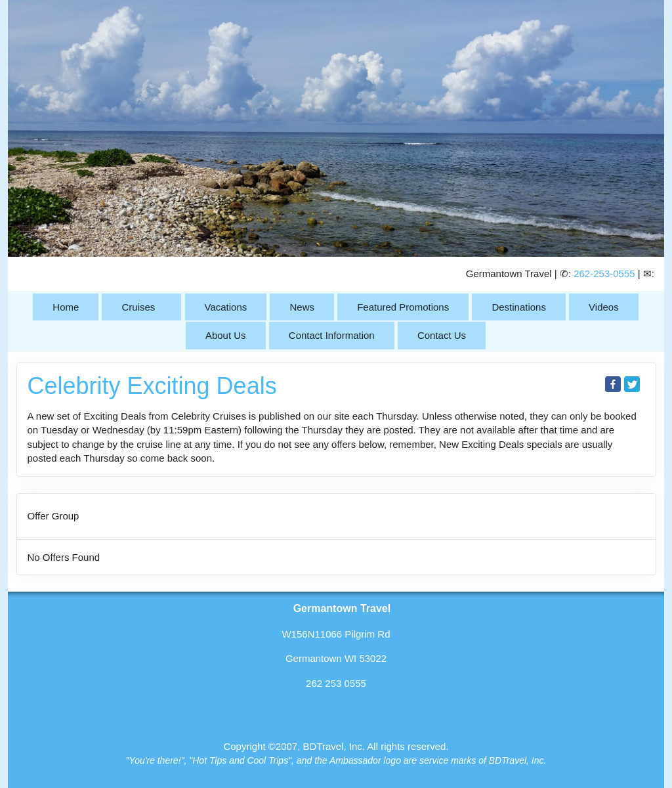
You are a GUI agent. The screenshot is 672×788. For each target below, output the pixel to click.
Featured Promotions (403, 307)
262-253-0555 (604, 274)
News (302, 307)
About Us (226, 335)
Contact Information (332, 335)
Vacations (226, 307)
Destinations (519, 307)
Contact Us (442, 335)
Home (66, 307)
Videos (604, 307)
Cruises (138, 307)
